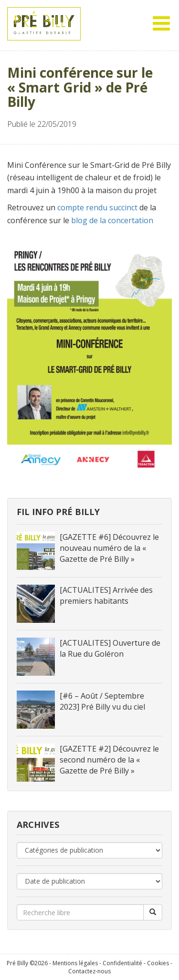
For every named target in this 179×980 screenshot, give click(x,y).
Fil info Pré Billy (58, 512)
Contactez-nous (89, 971)
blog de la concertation (112, 220)
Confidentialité (122, 963)
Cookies (158, 963)
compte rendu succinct (97, 207)
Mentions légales (75, 963)
